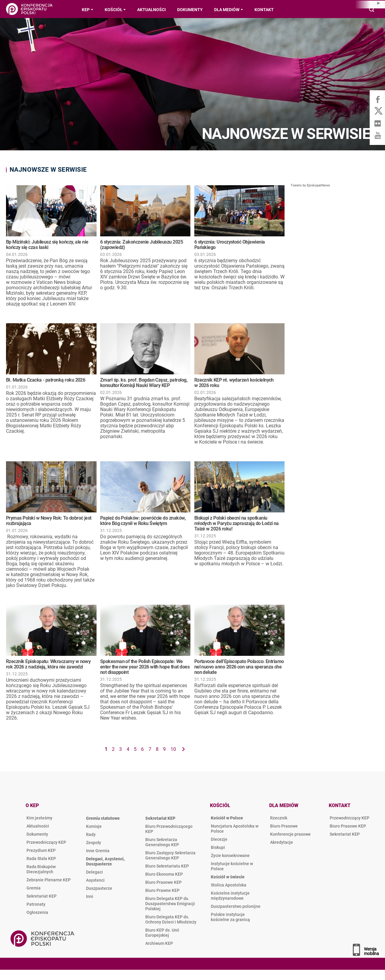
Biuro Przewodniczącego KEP (169, 829)
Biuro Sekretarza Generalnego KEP (162, 842)
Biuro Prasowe (284, 826)
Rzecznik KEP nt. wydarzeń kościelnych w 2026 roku (234, 383)
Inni (90, 896)
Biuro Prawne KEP (162, 890)
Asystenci (95, 880)
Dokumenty (37, 834)
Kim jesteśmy (39, 818)
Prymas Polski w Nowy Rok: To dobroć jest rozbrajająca (49, 521)
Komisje (94, 826)
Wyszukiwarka (372, 10)
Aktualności (38, 826)
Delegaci (94, 872)
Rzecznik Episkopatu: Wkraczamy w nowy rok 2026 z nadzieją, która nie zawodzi (48, 664)
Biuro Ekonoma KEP (164, 874)
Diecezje (219, 839)
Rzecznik (279, 818)
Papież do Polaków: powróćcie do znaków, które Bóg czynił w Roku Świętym (143, 521)
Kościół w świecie (228, 877)
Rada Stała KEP (41, 859)
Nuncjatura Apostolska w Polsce (235, 829)
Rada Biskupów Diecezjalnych (41, 869)
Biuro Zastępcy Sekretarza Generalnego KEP (170, 855)
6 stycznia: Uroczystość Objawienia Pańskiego (230, 245)
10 (173, 749)
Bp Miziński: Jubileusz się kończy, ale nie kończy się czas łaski (47, 245)
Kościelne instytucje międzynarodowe (230, 896)
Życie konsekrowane (230, 856)
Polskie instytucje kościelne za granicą (230, 917)
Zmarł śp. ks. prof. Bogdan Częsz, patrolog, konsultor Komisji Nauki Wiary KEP (144, 383)
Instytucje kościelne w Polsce (232, 866)
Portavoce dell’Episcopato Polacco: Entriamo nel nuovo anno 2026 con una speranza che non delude (239, 667)
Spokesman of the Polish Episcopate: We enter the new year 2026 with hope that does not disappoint (145, 667)
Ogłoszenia (37, 912)
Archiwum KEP (159, 943)
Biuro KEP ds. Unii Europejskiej (162, 933)
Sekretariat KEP (42, 896)
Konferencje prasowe (290, 834)
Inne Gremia (98, 851)
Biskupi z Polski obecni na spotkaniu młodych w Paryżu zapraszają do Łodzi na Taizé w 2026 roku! (237, 523)
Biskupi (218, 847)
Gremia (34, 888)
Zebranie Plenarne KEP (49, 880)
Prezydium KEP (41, 850)
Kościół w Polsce (227, 818)
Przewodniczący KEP (46, 842)
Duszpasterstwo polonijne (236, 906)
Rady (91, 834)
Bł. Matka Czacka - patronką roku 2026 (46, 380)
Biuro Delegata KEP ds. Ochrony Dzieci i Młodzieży (171, 919)
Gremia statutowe (103, 818)
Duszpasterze (99, 888)
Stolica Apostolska (229, 885)
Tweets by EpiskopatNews (310, 185)
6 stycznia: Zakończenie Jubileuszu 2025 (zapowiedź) (142, 245)
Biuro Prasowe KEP (163, 882)
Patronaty (36, 904)
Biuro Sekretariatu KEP (167, 866)
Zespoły (94, 843)
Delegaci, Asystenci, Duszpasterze (105, 861)
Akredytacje (282, 842)
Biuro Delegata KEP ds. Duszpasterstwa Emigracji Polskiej (170, 904)
